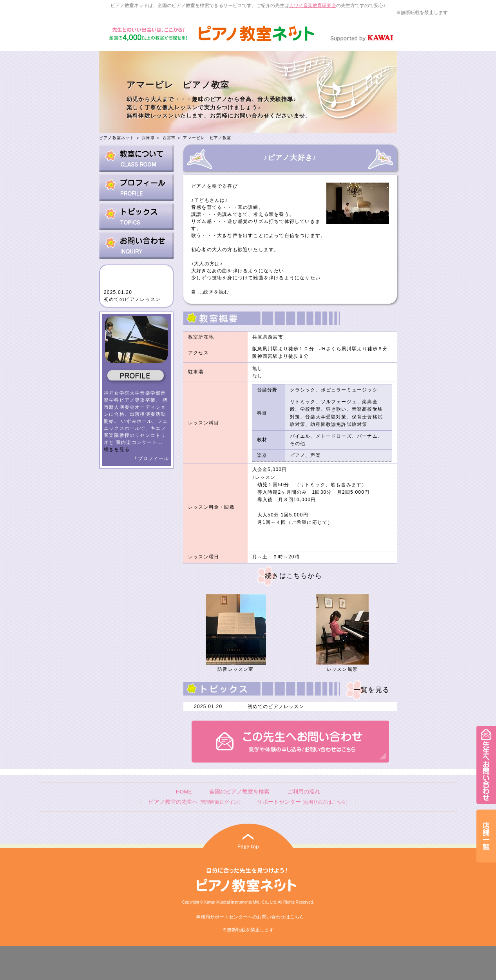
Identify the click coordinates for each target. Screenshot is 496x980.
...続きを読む (213, 292)
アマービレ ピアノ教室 (207, 138)
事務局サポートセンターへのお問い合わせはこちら (250, 917)
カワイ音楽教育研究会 (313, 5)
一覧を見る (372, 690)
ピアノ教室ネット (117, 138)
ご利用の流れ (304, 792)
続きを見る (117, 449)
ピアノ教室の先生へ (194, 802)
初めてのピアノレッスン (132, 299)
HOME (184, 792)
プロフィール (152, 458)
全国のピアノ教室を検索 (239, 792)
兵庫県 (148, 138)
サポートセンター (302, 802)
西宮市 (169, 138)
